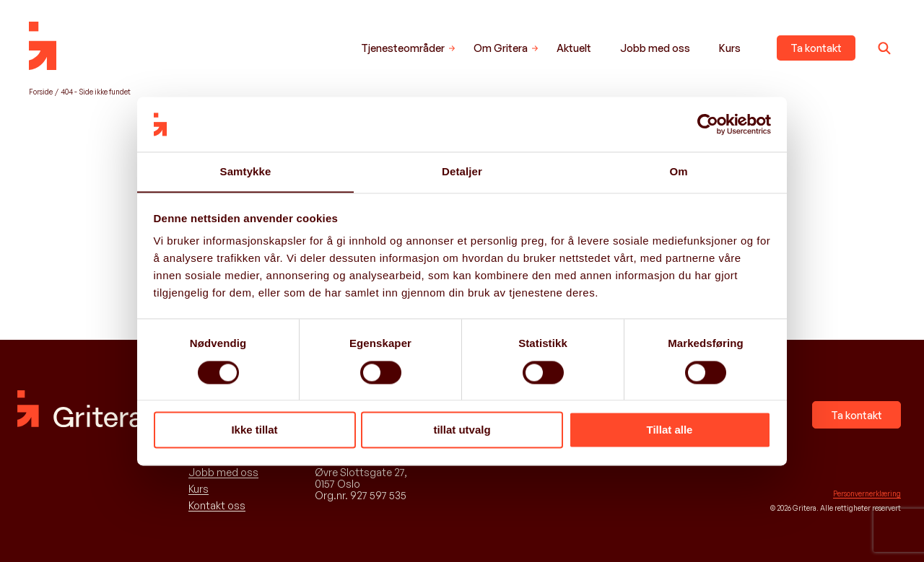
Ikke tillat (254, 430)
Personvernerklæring (867, 493)
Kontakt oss (217, 506)
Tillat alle (670, 430)
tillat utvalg (462, 430)
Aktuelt (574, 48)
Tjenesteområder (403, 48)
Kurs (730, 48)
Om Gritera (501, 48)
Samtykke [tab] (246, 171)
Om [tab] (678, 171)
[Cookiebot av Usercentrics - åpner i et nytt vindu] (708, 124)
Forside (41, 92)
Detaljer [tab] (462, 171)
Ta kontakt (816, 48)
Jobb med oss (655, 48)
